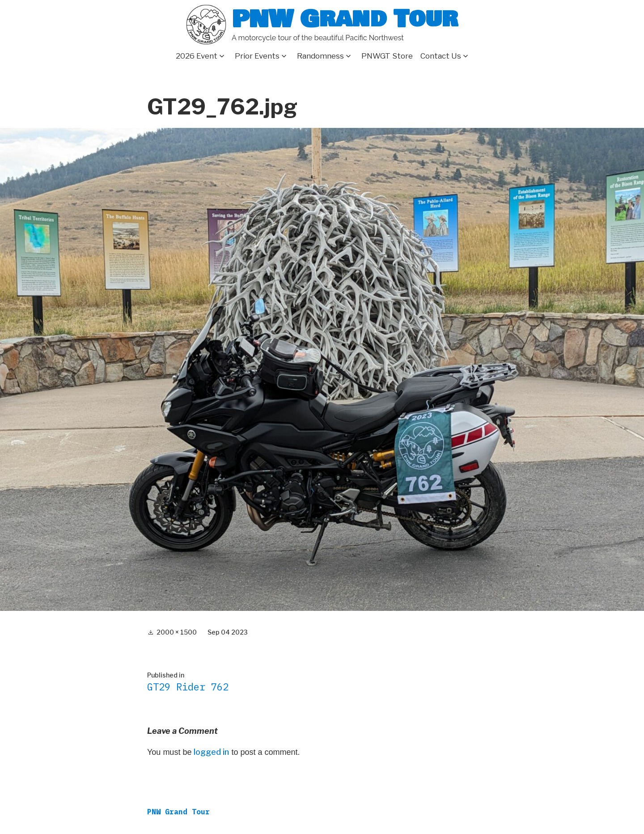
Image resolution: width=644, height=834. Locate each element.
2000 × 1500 (177, 632)
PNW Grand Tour (345, 19)
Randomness (320, 56)
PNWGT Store (387, 56)
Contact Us (441, 56)
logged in (211, 752)
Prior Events (257, 56)
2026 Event (197, 56)
